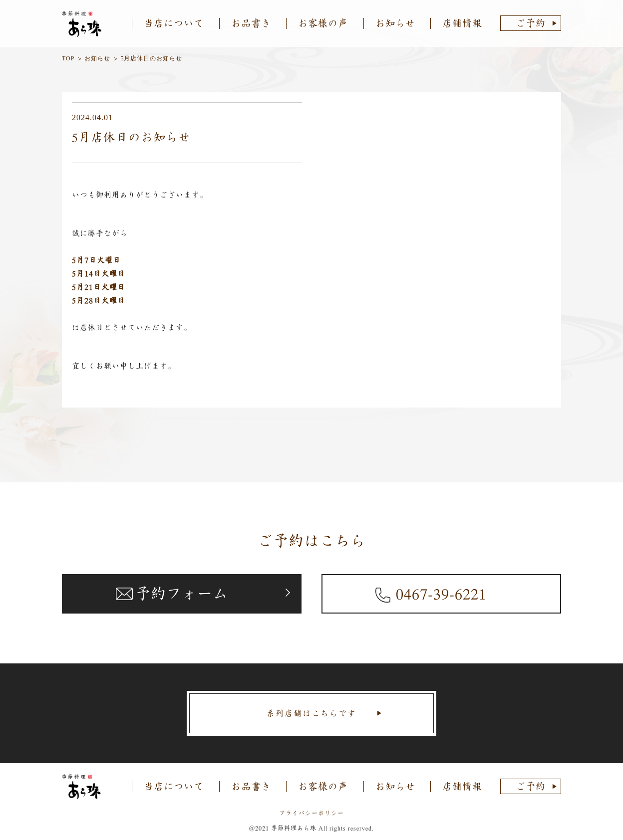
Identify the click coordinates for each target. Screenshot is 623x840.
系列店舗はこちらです (311, 713)
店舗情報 (462, 23)
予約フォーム (182, 594)
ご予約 (531, 23)
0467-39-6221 (441, 594)
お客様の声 (323, 23)
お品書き (251, 23)
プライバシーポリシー (311, 813)
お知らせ (395, 23)
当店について (174, 23)
